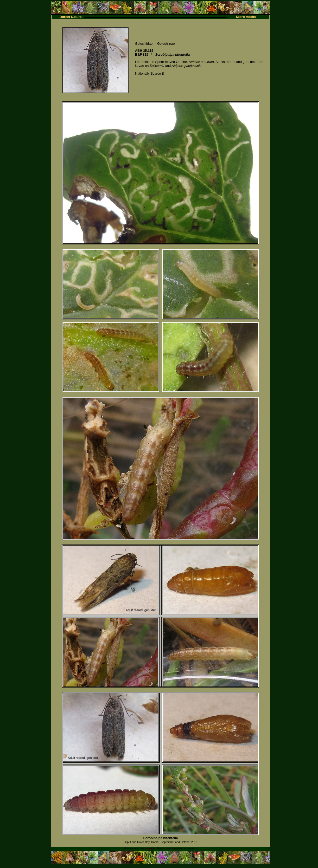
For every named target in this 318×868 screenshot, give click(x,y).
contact (169, 848)
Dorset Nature (71, 17)
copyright (150, 848)
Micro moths (246, 17)
